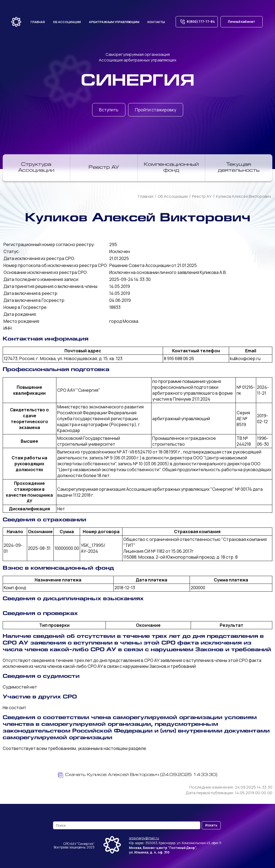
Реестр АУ (104, 168)
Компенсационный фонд (171, 168)
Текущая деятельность (239, 168)
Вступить (109, 110)
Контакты (156, 22)
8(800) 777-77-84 (197, 22)
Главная (38, 22)
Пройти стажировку (156, 110)
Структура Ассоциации (36, 168)
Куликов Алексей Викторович (243, 196)
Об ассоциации (67, 22)
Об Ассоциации (173, 196)
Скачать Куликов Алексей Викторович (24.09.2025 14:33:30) (138, 775)
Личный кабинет (241, 22)
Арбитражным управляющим (114, 22)
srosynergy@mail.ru (144, 838)
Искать (211, 825)
